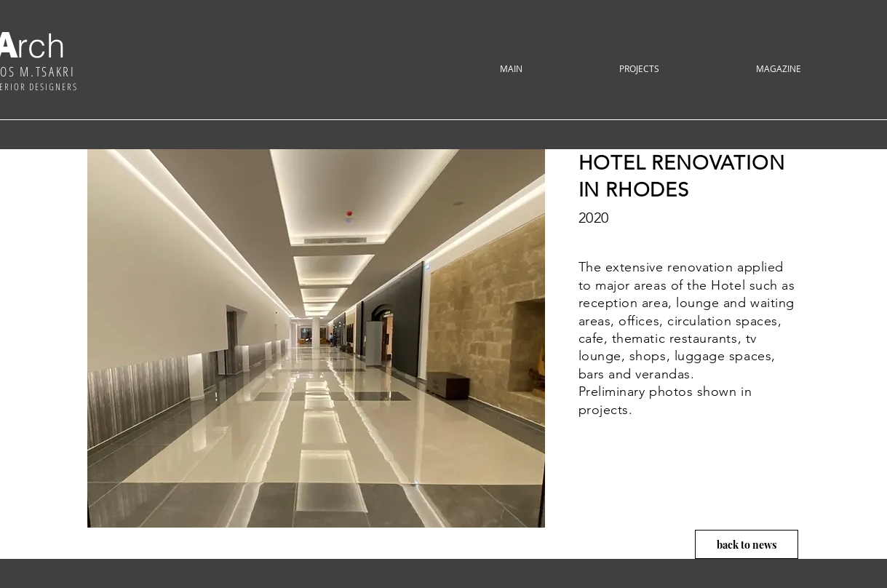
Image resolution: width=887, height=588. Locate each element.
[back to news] (747, 544)
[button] (640, 69)
